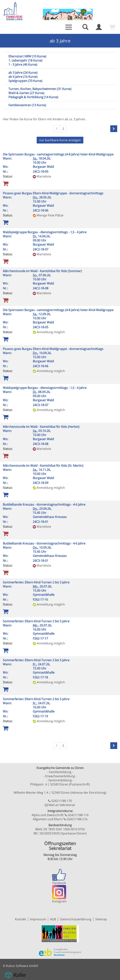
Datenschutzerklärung (76, 919)
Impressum (38, 919)
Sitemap (101, 919)
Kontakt (20, 919)
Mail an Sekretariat (62, 805)
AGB (53, 919)
